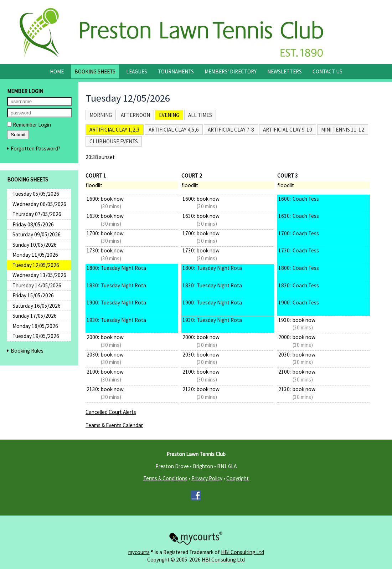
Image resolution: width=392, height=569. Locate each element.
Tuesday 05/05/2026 (36, 194)
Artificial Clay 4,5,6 (174, 130)
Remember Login (29, 125)
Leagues (137, 71)
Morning (101, 115)
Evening (169, 115)
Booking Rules (27, 351)
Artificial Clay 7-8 (231, 130)
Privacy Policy (207, 478)
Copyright (238, 478)
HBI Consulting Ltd (243, 552)
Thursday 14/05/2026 (37, 285)
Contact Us (327, 71)
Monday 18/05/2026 (35, 326)
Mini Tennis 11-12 (343, 130)
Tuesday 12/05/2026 (36, 265)
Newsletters (285, 71)
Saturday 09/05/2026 (37, 234)
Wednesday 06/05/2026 (39, 204)
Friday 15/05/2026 (33, 295)
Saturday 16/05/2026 (37, 306)
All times (200, 115)
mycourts (139, 552)
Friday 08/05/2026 (33, 224)
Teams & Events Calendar (114, 425)
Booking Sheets (95, 71)
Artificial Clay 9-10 (288, 130)
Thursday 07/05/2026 (37, 214)
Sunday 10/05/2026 (35, 245)
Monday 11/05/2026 (35, 255)
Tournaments (176, 71)
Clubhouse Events (114, 141)
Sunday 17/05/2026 (35, 316)
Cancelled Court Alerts (111, 412)
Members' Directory (231, 71)
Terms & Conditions (165, 478)
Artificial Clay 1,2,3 (115, 130)
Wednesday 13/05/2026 (39, 275)
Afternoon (135, 115)
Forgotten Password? (35, 148)
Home (57, 71)
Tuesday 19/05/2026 (36, 336)
